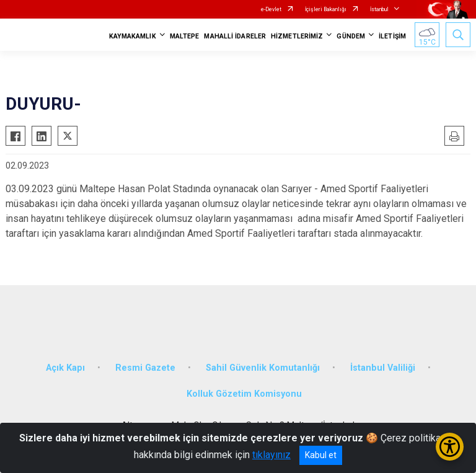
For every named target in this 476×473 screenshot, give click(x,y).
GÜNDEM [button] (351, 36)
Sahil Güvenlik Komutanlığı (263, 368)
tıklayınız (271, 455)
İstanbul (379, 9)
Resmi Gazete (145, 368)
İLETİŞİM (392, 36)
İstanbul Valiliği (383, 368)
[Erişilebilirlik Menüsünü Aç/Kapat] (450, 447)
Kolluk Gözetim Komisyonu (244, 394)
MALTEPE (185, 36)
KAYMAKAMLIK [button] (133, 36)
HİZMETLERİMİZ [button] (297, 36)
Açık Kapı (65, 368)
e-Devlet (271, 9)
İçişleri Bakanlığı (326, 9)
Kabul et (321, 455)
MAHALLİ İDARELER (235, 36)
